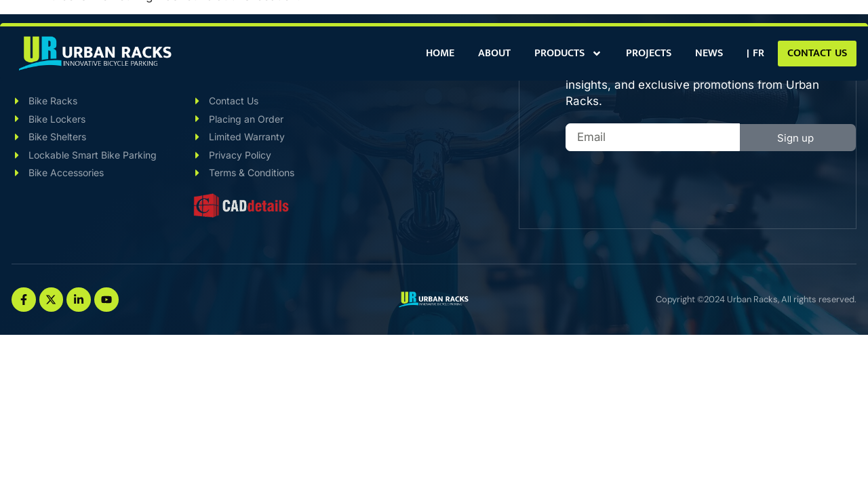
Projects (649, 53)
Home (440, 53)
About (494, 53)
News (709, 53)
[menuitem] (755, 54)
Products (568, 54)
